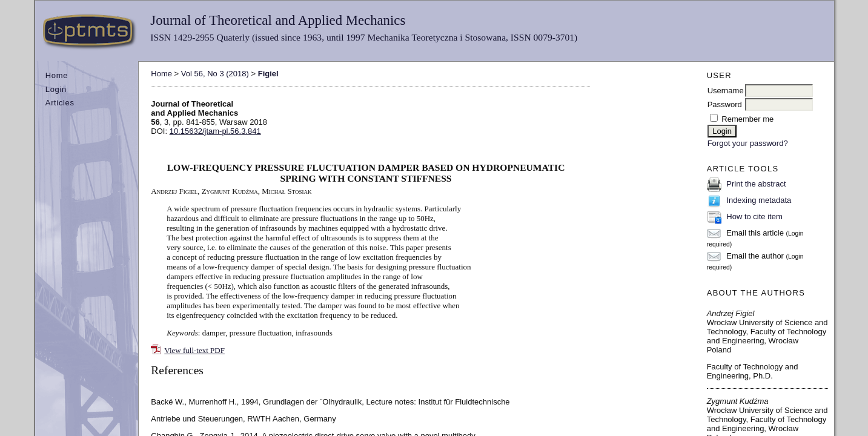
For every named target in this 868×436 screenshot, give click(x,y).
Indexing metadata (759, 200)
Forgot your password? (748, 143)
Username (726, 91)
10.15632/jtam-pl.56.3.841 (215, 131)
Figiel (268, 74)
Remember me (747, 119)
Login (56, 89)
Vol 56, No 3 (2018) (215, 74)
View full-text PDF (194, 350)
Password (725, 104)
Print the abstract (756, 184)
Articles (60, 103)
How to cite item (754, 216)
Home (57, 75)
